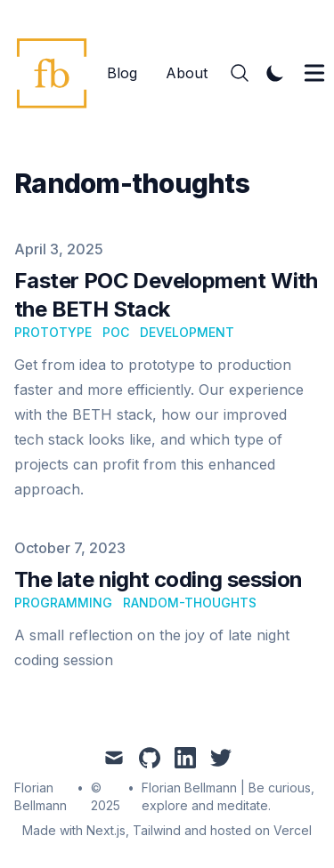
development (187, 332)
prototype (53, 332)
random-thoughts (190, 603)
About (187, 73)
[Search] (240, 73)
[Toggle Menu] (314, 73)
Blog (122, 73)
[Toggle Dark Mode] (275, 73)
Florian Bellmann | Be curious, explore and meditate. (228, 796)
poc (116, 332)
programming (63, 603)
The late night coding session (159, 579)
